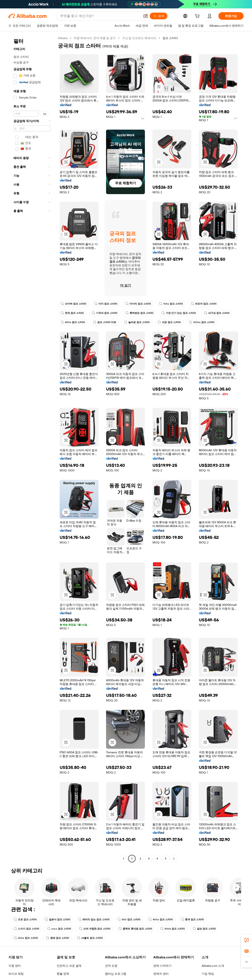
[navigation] (32, 449)
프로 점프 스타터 (25, 919)
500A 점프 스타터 (172, 929)
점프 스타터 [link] (171, 38)
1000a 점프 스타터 (201, 322)
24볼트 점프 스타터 (89, 938)
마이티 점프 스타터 (138, 304)
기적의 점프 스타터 (105, 313)
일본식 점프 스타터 (58, 919)
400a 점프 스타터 (160, 919)
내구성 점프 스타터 (217, 313)
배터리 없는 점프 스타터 (94, 919)
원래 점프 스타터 (57, 938)
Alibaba (63, 38)
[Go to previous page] (123, 859)
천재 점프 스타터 (72, 313)
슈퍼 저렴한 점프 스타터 (94, 929)
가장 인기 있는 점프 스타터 (179, 313)
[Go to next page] (174, 859)
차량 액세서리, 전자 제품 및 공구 (95, 38)
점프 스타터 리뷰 (104, 322)
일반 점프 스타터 (203, 929)
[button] (159, 87)
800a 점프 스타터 (73, 322)
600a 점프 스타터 (26, 938)
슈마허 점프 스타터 (73, 304)
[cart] (198, 16)
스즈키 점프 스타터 (26, 929)
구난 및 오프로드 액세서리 (140, 38)
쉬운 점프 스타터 (169, 322)
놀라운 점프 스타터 (136, 322)
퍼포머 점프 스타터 (203, 304)
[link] (247, 940)
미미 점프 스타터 (106, 304)
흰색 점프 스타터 (191, 919)
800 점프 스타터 (129, 919)
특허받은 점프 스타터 (139, 313)
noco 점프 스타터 (59, 929)
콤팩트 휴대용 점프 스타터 (135, 929)
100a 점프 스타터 (171, 304)
